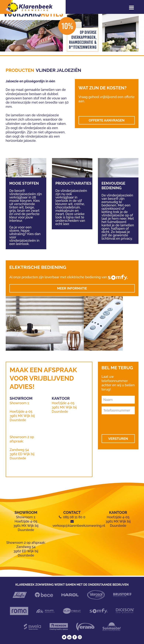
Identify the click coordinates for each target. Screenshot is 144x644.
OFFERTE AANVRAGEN (107, 120)
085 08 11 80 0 (74, 517)
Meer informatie (72, 288)
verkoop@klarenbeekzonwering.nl (79, 526)
